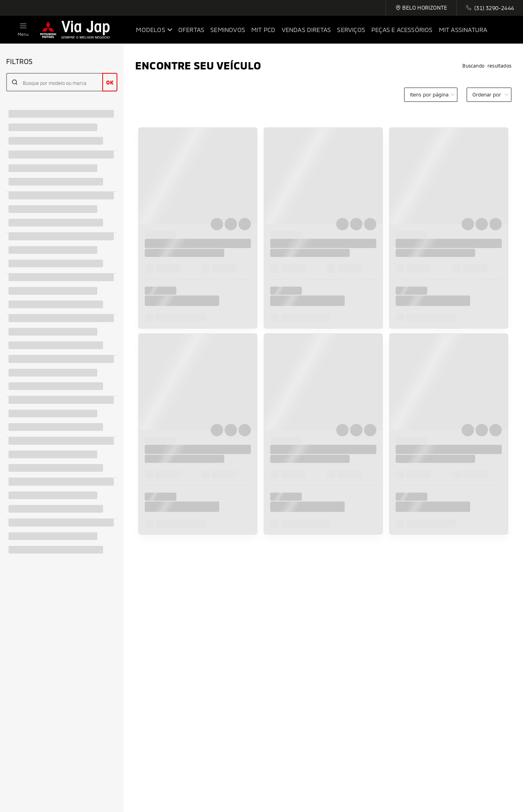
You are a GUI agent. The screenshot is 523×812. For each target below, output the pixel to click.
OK (110, 82)
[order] (489, 95)
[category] (431, 95)
